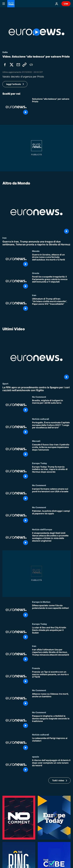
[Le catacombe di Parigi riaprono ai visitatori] (51, 744)
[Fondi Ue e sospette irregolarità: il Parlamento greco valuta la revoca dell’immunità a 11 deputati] (51, 283)
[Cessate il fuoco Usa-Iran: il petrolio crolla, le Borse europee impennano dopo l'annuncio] (51, 451)
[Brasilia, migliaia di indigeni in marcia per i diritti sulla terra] (51, 407)
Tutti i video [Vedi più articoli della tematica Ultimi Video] (58, 780)
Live (66, 4)
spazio (36, 757)
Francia (36, 668)
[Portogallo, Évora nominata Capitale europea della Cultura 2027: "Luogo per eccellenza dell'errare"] (51, 429)
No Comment (39, 397)
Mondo (36, 251)
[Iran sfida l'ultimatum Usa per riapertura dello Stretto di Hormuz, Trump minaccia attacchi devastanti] (51, 656)
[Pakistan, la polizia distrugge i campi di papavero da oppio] (51, 517)
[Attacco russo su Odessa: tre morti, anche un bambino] (51, 700)
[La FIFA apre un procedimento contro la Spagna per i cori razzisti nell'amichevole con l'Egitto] (36, 389)
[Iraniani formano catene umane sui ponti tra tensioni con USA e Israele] (51, 495)
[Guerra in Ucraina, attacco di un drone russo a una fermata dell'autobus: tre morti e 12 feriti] (51, 261)
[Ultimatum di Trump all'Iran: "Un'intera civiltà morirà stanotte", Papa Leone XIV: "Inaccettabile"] (51, 305)
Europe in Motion (41, 602)
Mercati (36, 441)
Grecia (36, 273)
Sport (5, 384)
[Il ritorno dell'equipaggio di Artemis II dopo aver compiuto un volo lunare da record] (51, 766)
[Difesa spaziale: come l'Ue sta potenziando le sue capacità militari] (51, 612)
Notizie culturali (41, 419)
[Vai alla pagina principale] (11, 4)
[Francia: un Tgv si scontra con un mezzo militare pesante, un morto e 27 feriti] (51, 678)
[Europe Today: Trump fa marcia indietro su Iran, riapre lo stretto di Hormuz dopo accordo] (51, 473)
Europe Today (39, 463)
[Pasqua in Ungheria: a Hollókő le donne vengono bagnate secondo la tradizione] (51, 722)
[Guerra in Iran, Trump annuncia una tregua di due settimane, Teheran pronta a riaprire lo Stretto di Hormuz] (36, 243)
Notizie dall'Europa (42, 530)
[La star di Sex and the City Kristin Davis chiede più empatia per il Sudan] (51, 634)
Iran (4, 238)
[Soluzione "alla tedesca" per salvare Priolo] (51, 107)
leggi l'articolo (14, 84)
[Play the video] (36, 32)
